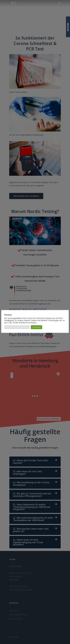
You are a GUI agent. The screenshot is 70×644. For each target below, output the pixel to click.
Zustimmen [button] (36, 327)
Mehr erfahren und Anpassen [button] (17, 327)
